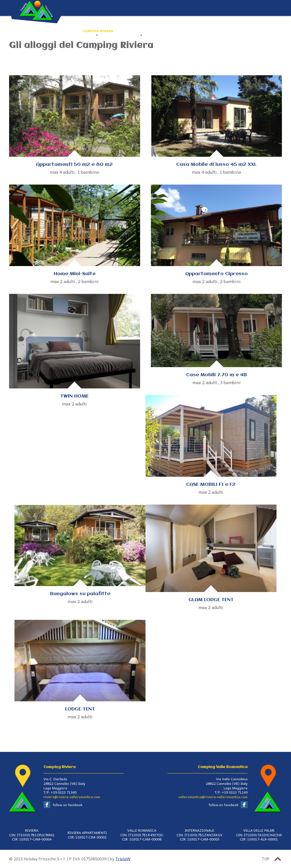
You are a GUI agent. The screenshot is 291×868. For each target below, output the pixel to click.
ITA (278, 31)
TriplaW (123, 859)
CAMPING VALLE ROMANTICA (143, 31)
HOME (73, 31)
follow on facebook (67, 805)
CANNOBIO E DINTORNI (223, 31)
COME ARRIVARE (185, 31)
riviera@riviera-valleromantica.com (72, 797)
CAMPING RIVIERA (98, 31)
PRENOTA (254, 31)
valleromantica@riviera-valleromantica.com (213, 797)
